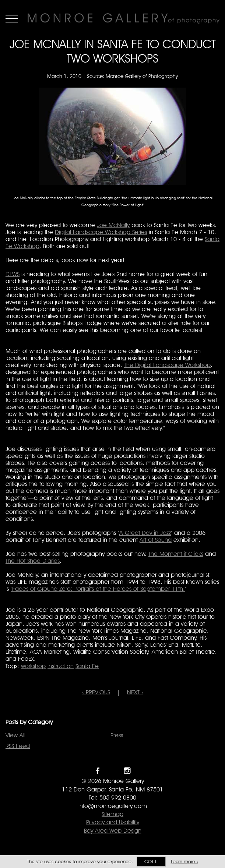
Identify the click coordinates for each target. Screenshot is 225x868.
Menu (12, 18)
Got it (151, 862)
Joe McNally (113, 225)
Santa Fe (87, 666)
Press (117, 735)
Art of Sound (156, 540)
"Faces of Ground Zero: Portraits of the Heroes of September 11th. (98, 589)
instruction (61, 666)
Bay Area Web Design (113, 831)
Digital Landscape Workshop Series (101, 232)
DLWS (13, 274)
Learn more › (184, 862)
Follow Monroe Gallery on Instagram (127, 771)
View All (15, 735)
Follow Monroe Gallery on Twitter (112, 771)
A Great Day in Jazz (145, 533)
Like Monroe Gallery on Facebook (98, 771)
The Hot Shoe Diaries (33, 561)
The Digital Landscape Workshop (167, 365)
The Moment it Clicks (176, 554)
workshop (33, 666)
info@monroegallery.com (113, 806)
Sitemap (112, 814)
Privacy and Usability (113, 822)
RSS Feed (18, 746)
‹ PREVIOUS (96, 692)
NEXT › (135, 692)
